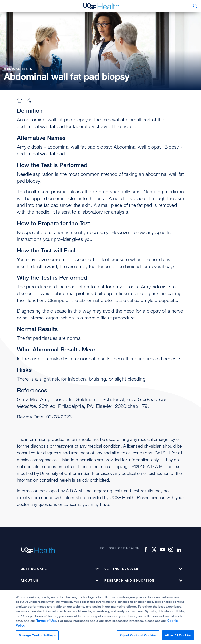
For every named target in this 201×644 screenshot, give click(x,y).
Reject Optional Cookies (138, 638)
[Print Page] (20, 100)
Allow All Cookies (178, 638)
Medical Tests (19, 69)
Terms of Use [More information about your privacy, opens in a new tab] (46, 623)
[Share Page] (29, 100)
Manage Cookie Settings (37, 638)
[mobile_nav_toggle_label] (7, 6)
